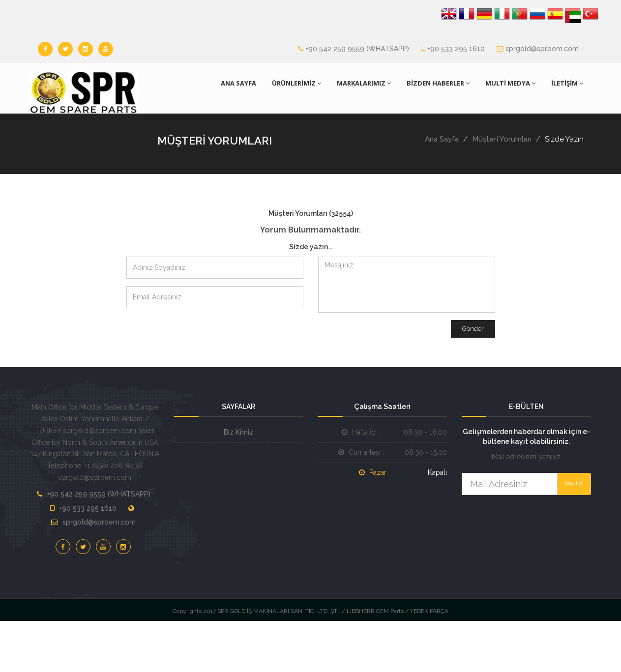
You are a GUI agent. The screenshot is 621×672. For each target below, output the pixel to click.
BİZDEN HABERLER (438, 83)
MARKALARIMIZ (364, 83)
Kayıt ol (574, 483)
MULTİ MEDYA (510, 83)
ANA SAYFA (238, 83)
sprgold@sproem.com (542, 49)
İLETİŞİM (567, 83)
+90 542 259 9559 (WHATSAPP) (357, 49)
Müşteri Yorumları (502, 139)
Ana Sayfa (442, 139)
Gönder (473, 329)
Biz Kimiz (238, 432)
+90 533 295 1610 (456, 49)
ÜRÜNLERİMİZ (296, 83)
